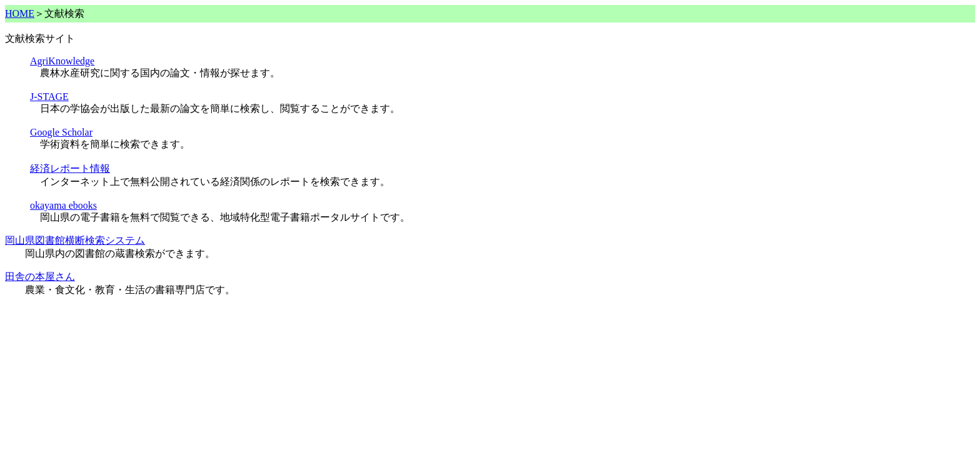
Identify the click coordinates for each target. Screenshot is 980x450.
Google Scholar (61, 132)
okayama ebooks (63, 205)
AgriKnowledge (62, 61)
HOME (20, 13)
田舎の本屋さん (40, 277)
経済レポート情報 (70, 168)
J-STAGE (49, 97)
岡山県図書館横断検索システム (75, 240)
